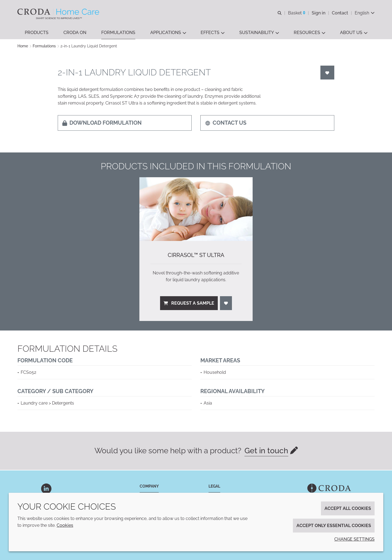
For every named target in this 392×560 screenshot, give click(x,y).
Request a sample (189, 304)
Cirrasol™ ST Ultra (196, 256)
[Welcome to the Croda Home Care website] (59, 12)
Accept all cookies (348, 508)
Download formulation (102, 123)
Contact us (226, 123)
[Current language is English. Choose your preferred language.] (365, 13)
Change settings (354, 539)
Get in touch (266, 451)
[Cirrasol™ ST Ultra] (196, 210)
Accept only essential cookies (334, 526)
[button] (37, 33)
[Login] (327, 73)
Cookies (65, 525)
